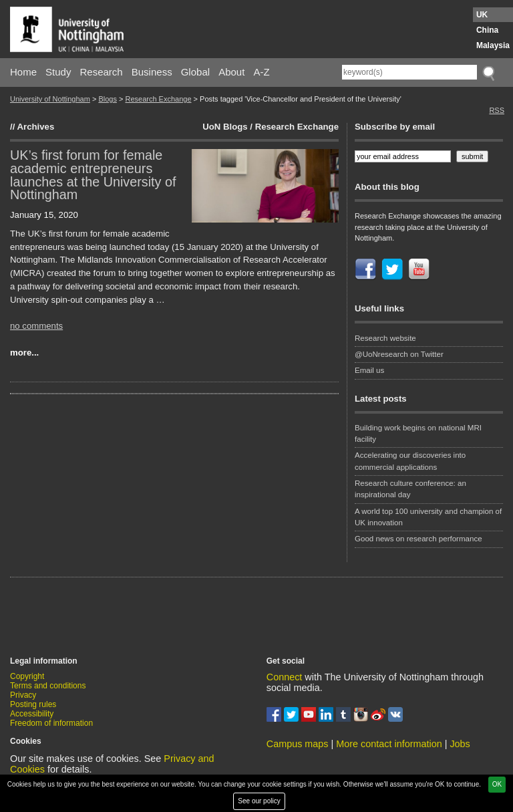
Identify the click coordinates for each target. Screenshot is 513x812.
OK (497, 784)
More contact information (389, 744)
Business (152, 72)
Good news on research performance (419, 539)
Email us (369, 370)
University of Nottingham (50, 99)
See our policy (259, 801)
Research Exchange (158, 99)
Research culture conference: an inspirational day (410, 489)
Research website (385, 338)
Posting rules (33, 704)
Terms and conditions (48, 686)
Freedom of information (51, 723)
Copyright (27, 676)
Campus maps (298, 744)
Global (195, 72)
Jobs (460, 744)
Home (23, 72)
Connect (285, 677)
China (487, 30)
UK (482, 15)
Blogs (108, 99)
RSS (497, 110)
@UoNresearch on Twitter (399, 354)
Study (58, 72)
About (231, 72)
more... (24, 353)
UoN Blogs (225, 127)
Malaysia (493, 45)
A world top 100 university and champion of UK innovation (428, 517)
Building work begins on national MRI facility (418, 433)
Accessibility (32, 714)
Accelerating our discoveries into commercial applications (410, 461)
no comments (36, 326)
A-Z (261, 72)
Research (102, 72)
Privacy (23, 695)
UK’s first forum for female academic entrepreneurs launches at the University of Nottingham (93, 175)
